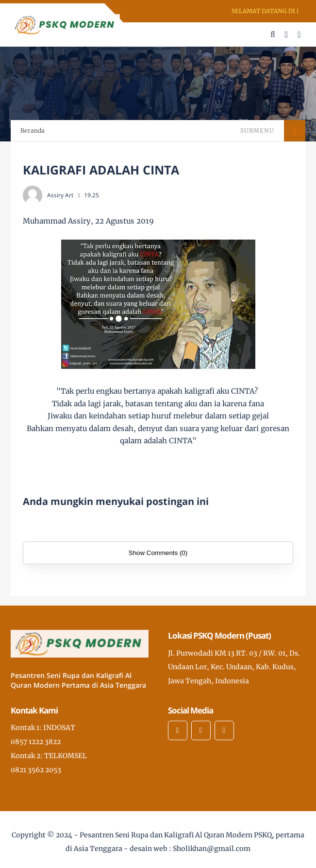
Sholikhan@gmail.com (212, 849)
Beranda (33, 130)
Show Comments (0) (158, 553)
